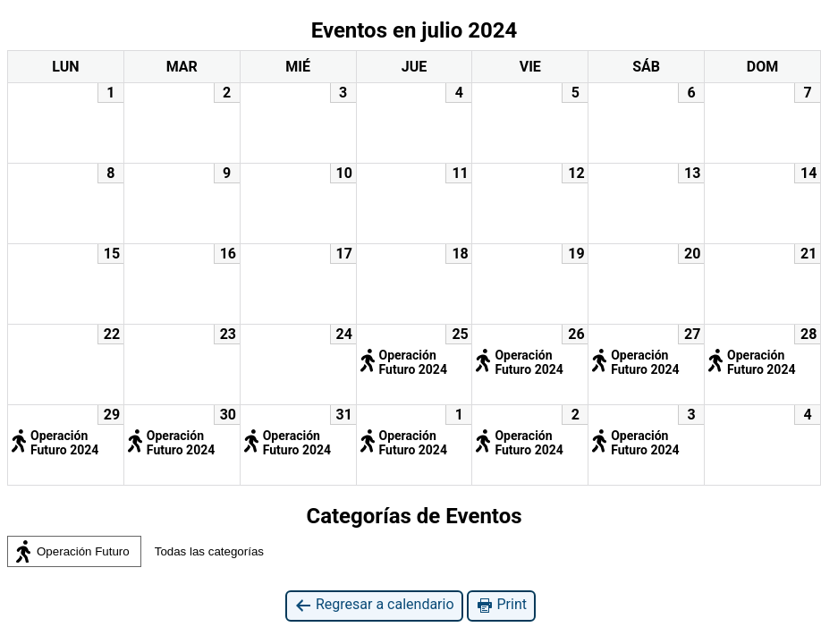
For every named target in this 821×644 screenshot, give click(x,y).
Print (501, 605)
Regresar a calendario (374, 605)
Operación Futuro (72, 552)
